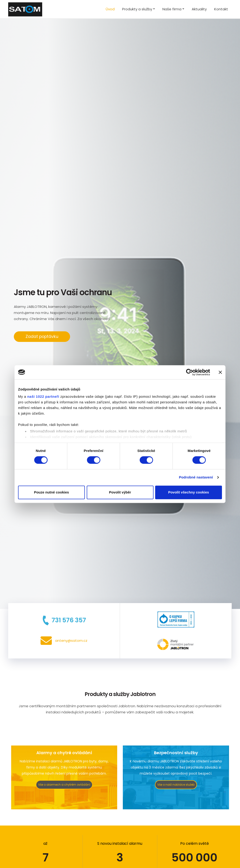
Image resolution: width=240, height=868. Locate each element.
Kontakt (221, 9)
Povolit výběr (120, 492)
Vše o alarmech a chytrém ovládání (64, 785)
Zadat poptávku (42, 336)
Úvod (110, 9)
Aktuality (199, 9)
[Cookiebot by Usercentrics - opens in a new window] (189, 372)
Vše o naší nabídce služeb (176, 785)
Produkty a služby (137, 9)
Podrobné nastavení (196, 477)
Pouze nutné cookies (51, 492)
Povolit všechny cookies (188, 492)
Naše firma (172, 9)
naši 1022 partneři (43, 396)
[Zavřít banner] (220, 372)
